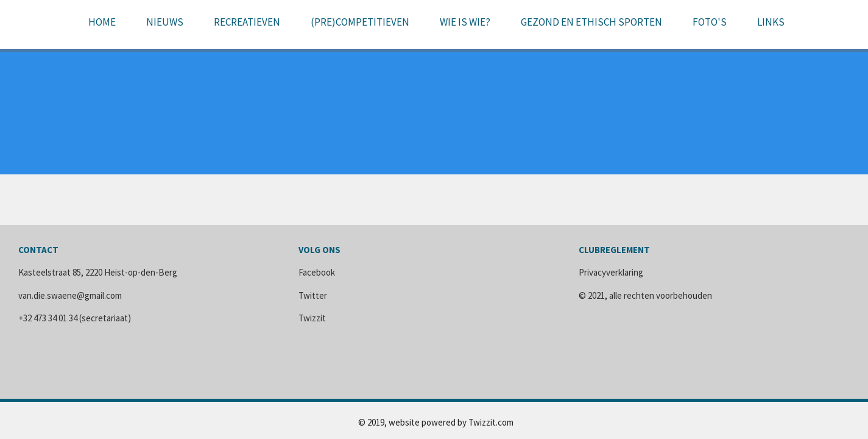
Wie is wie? (465, 22)
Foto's (710, 22)
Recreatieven (247, 22)
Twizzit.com (491, 422)
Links (771, 22)
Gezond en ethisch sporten (591, 22)
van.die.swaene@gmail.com (70, 295)
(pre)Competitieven (360, 22)
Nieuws (165, 22)
